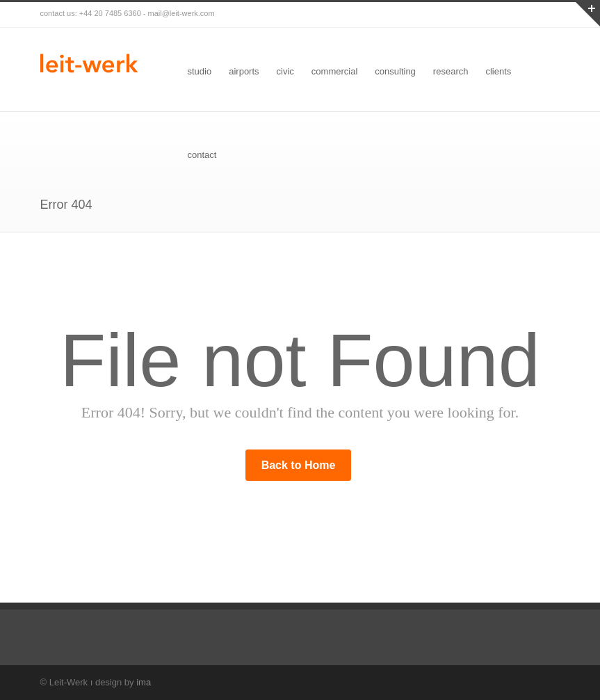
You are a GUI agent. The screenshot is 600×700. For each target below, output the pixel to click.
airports (244, 71)
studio (200, 71)
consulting (395, 71)
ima (144, 682)
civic (285, 71)
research (451, 71)
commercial (334, 71)
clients (498, 71)
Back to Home (299, 465)
